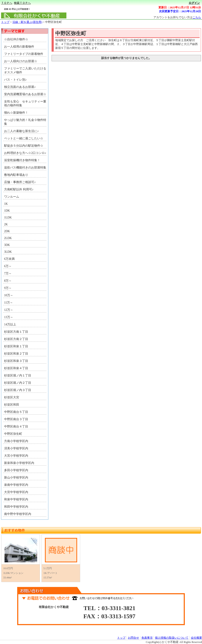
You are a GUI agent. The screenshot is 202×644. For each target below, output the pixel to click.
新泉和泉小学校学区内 (19, 463)
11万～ (8, 303)
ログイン (194, 3)
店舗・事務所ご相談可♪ (20, 182)
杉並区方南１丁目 (16, 332)
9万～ (8, 288)
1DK (7, 211)
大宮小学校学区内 (16, 456)
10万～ (9, 295)
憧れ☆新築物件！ (16, 113)
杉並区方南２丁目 (16, 339)
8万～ (8, 281)
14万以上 (10, 324)
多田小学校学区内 (16, 470)
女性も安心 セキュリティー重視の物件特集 (25, 103)
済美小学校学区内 (16, 448)
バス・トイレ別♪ (15, 80)
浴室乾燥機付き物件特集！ (22, 160)
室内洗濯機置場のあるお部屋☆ (25, 94)
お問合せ (133, 638)
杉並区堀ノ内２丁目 (18, 383)
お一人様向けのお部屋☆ (21, 61)
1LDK (8, 217)
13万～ (9, 317)
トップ (5, 22)
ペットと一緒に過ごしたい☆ (24, 138)
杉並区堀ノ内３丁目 (18, 390)
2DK (7, 231)
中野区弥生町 (54, 22)
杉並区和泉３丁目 (16, 361)
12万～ (9, 310)
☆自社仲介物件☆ (16, 39)
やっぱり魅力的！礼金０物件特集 (25, 122)
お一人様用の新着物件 (19, 47)
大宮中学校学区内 (16, 492)
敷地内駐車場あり (16, 175)
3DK (7, 245)
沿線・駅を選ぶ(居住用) (27, 22)
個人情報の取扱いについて (172, 638)
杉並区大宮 (12, 397)
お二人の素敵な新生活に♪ (21, 131)
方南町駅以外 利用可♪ (19, 189)
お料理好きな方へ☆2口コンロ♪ (25, 153)
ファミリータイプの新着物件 (24, 54)
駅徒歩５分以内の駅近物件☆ (24, 146)
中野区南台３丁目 (16, 419)
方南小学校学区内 (16, 441)
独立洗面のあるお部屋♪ (20, 87)
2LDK (8, 238)
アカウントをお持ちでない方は (177, 17)
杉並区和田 (12, 405)
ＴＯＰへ (7, 3)
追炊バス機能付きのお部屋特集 (25, 168)
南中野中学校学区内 (18, 514)
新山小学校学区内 (16, 478)
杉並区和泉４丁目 (16, 368)
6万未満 (9, 259)
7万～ (8, 273)
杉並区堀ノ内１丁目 (18, 375)
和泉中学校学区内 (16, 499)
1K (6, 204)
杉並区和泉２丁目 (16, 354)
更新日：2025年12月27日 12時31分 (180, 7)
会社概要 (196, 638)
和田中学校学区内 (16, 507)
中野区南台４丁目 (16, 427)
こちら (197, 17)
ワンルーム (12, 197)
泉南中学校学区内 (16, 485)
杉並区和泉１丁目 (16, 346)
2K (6, 224)
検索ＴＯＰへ (22, 3)
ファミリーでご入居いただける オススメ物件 (25, 70)
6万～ (8, 266)
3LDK (8, 252)
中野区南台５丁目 (16, 412)
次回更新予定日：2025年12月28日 (180, 11)
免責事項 (147, 638)
